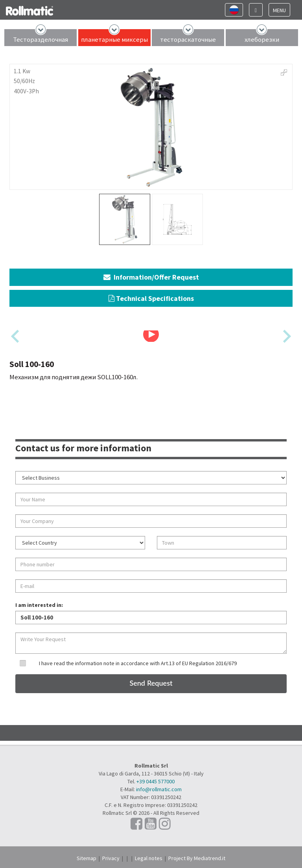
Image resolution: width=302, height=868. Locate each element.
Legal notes (149, 858)
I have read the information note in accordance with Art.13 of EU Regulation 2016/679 (138, 663)
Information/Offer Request (151, 277)
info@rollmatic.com (159, 789)
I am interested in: (39, 605)
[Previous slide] (16, 336)
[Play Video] (151, 334)
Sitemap (87, 858)
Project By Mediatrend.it (197, 858)
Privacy (111, 858)
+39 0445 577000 (156, 781)
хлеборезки (262, 39)
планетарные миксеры (114, 39)
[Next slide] (286, 336)
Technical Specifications (151, 298)
